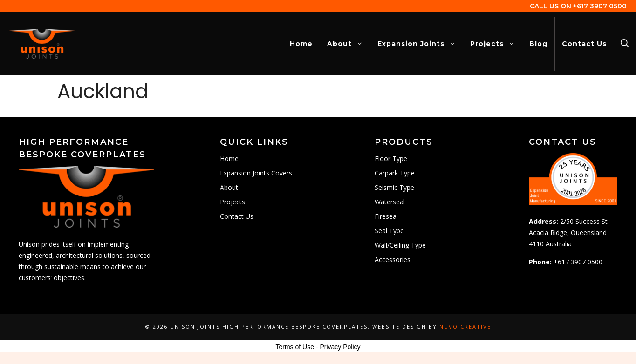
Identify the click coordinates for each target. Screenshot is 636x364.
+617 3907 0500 (600, 6)
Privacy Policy (340, 347)
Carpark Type (395, 173)
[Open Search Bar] (625, 44)
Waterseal (390, 202)
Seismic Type (394, 187)
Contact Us (584, 44)
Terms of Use (294, 347)
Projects (496, 44)
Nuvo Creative (465, 327)
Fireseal (386, 216)
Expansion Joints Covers (256, 173)
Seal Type (389, 231)
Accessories (393, 260)
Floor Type (391, 158)
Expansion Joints (420, 44)
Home (301, 44)
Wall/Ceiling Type (400, 245)
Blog (538, 44)
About (349, 44)
